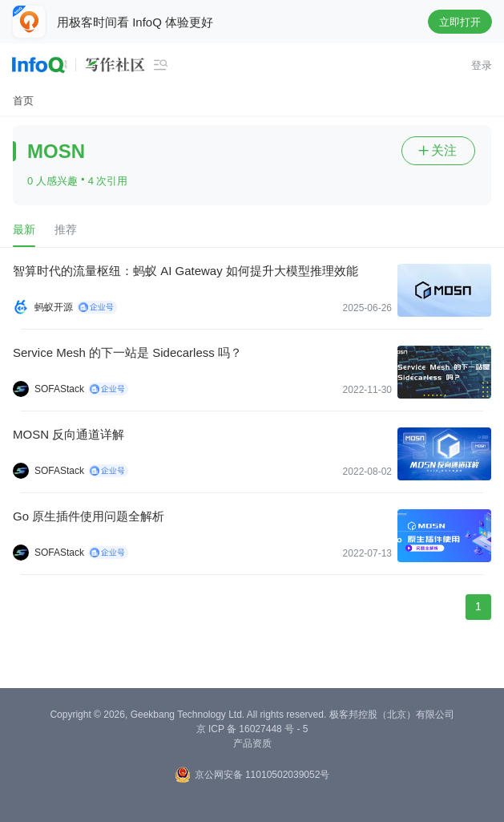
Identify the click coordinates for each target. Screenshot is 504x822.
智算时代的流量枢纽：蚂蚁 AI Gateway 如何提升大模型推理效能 (185, 271)
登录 (482, 65)
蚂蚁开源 (54, 307)
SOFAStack (59, 389)
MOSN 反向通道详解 (69, 434)
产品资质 (252, 743)
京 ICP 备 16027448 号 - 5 (252, 729)
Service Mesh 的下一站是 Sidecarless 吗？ (127, 352)
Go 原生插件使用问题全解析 (89, 516)
